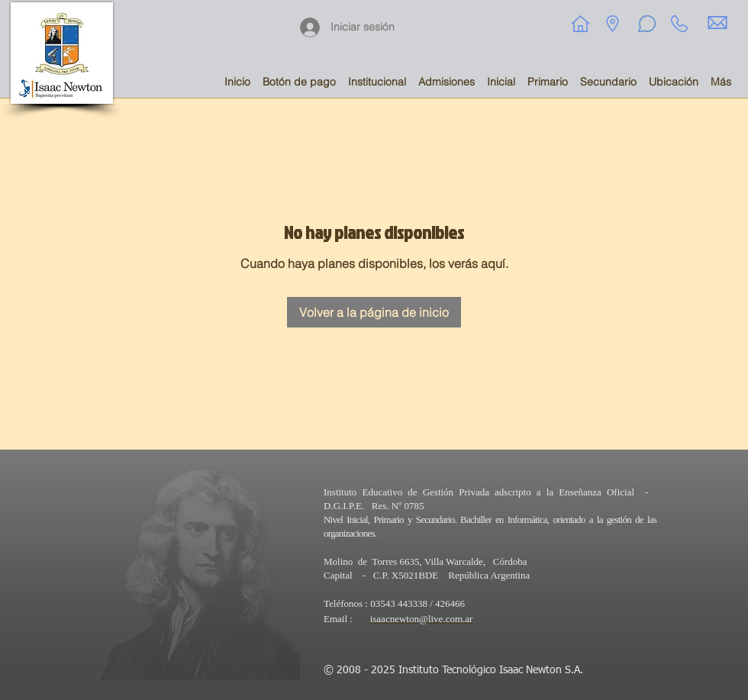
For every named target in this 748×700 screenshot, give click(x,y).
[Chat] (646, 24)
